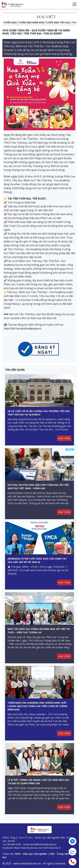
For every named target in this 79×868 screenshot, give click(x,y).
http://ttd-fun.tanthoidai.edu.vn (23, 328)
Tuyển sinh (10, 23)
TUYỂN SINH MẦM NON (31, 23)
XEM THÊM (64, 438)
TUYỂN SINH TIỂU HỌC (58, 23)
